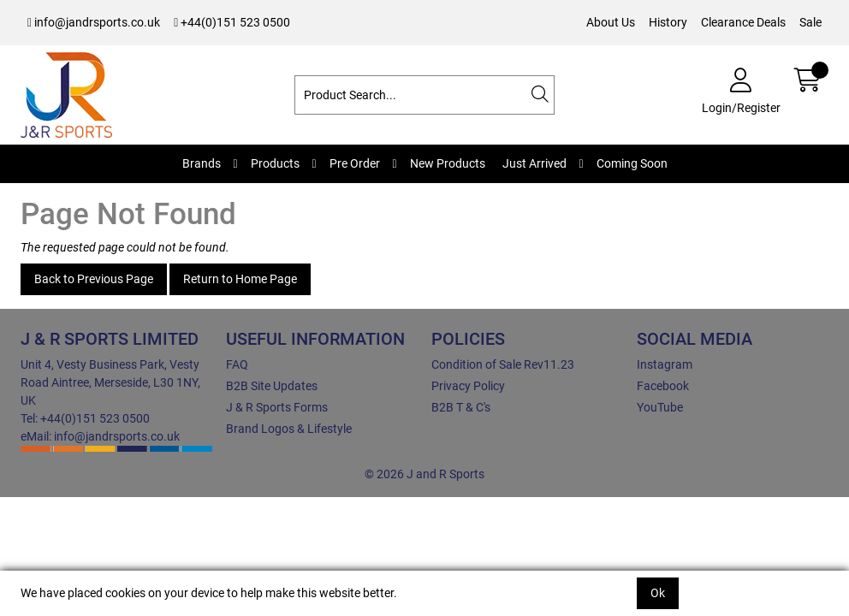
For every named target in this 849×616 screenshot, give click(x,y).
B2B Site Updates (272, 386)
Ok (658, 593)
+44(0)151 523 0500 (232, 22)
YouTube (660, 407)
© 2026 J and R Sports (424, 474)
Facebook (663, 386)
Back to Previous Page (94, 279)
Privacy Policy (468, 386)
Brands (202, 163)
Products (275, 163)
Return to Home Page (240, 279)
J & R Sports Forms (277, 407)
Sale (810, 22)
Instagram (665, 364)
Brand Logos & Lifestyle (289, 429)
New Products (448, 163)
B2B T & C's (461, 407)
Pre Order (355, 163)
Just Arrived (534, 163)
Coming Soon (632, 163)
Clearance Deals (743, 22)
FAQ (237, 364)
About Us (611, 22)
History (668, 22)
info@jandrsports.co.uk (94, 22)
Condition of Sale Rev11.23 (503, 364)
